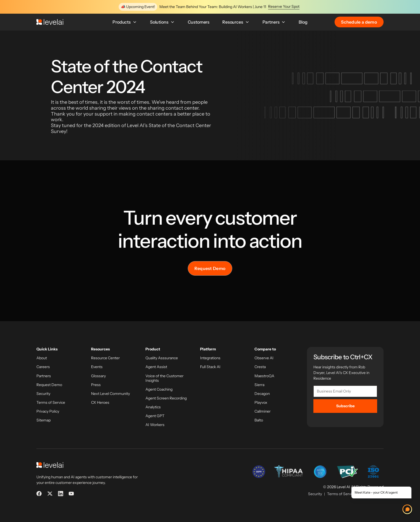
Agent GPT (155, 416)
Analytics (153, 407)
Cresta (260, 367)
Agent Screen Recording (166, 398)
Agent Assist (156, 367)
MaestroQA (264, 376)
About (42, 358)
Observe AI (264, 358)
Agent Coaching (159, 389)
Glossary (98, 376)
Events (97, 367)
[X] (50, 494)
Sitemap (44, 420)
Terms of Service (51, 403)
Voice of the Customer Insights (164, 378)
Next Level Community (110, 394)
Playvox (261, 403)
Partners (274, 22)
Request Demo (210, 268)
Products (125, 22)
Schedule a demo (359, 22)
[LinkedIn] (61, 494)
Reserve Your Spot (284, 7)
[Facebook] (39, 494)
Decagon (262, 394)
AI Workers (155, 425)
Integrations (210, 358)
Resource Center (105, 358)
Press (96, 385)
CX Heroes (100, 403)
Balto (259, 420)
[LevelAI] (50, 22)
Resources (236, 22)
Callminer (262, 411)
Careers (43, 367)
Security (43, 394)
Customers (199, 22)
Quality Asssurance (162, 358)
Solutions (162, 22)
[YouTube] (71, 494)
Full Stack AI (210, 367)
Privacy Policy (48, 411)
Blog (303, 22)
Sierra (259, 385)
